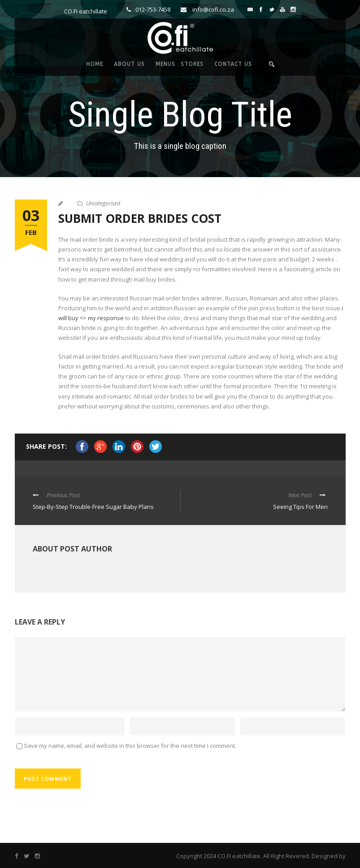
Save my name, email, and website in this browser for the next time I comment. (130, 746)
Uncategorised (103, 203)
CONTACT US (233, 64)
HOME (95, 64)
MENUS (165, 64)
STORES (192, 64)
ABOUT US (129, 64)
